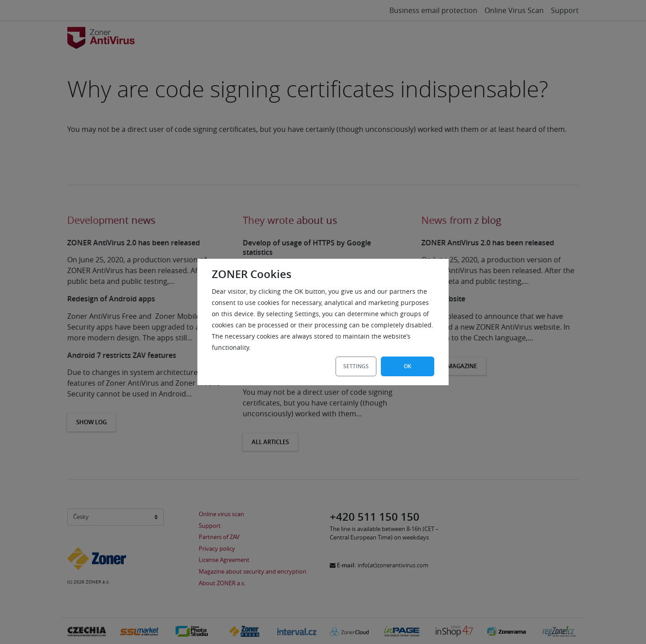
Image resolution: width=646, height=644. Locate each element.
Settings (356, 366)
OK (408, 366)
